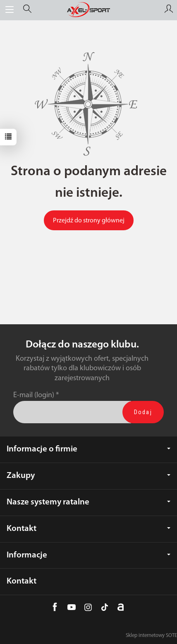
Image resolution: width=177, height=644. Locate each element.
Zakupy (88, 476)
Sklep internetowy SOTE (151, 636)
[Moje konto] (169, 10)
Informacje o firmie (88, 449)
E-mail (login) (34, 395)
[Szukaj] (27, 10)
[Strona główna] (88, 10)
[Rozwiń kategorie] (10, 10)
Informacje (88, 555)
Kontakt (88, 529)
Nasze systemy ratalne (88, 502)
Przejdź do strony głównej (89, 221)
